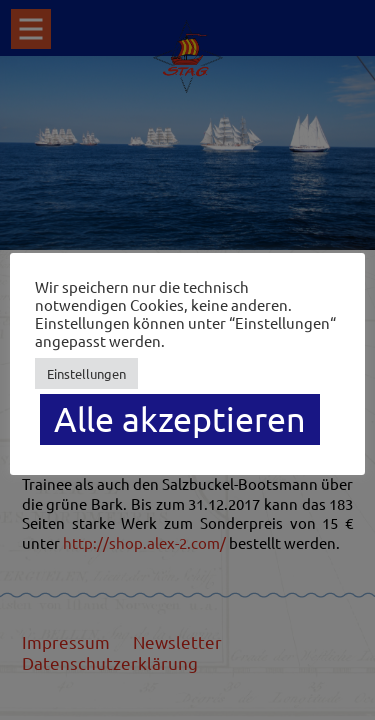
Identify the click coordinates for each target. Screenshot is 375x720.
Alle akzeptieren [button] (180, 419)
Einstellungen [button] (86, 373)
